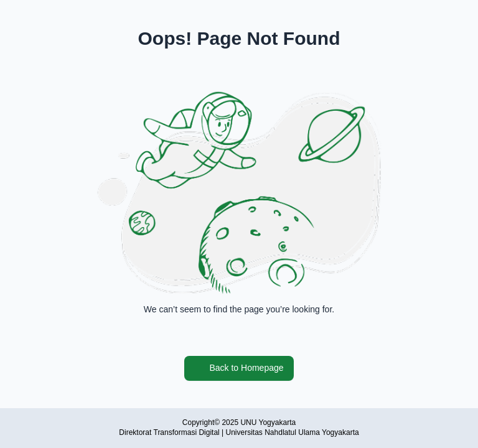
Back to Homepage (239, 368)
